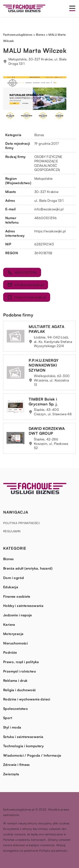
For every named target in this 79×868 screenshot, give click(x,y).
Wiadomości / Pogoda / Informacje (32, 755)
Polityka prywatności (21, 523)
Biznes (39, 135)
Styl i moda (12, 727)
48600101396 (46, 218)
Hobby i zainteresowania (23, 606)
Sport (8, 718)
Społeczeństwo (15, 709)
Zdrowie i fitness (16, 765)
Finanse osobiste (17, 596)
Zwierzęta (11, 774)
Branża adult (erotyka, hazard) (28, 568)
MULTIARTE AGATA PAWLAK (46, 329)
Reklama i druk (15, 681)
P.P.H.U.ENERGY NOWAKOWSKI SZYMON (44, 365)
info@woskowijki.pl (49, 209)
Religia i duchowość (20, 690)
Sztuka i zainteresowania (23, 737)
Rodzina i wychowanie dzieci (27, 699)
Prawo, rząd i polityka (21, 662)
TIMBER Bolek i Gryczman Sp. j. (43, 401)
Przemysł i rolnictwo (20, 671)
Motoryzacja (13, 634)
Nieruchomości (15, 643)
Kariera (9, 625)
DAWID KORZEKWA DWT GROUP (47, 431)
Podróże (10, 652)
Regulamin (12, 531)
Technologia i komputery (23, 746)
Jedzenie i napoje (18, 615)
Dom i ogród (13, 578)
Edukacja (11, 587)
